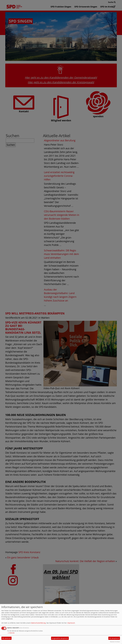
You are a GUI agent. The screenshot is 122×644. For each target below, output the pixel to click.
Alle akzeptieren (114, 638)
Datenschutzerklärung (38, 623)
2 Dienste (11, 633)
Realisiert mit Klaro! (115, 642)
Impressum (71, 623)
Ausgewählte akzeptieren (60, 638)
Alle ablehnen (7, 638)
